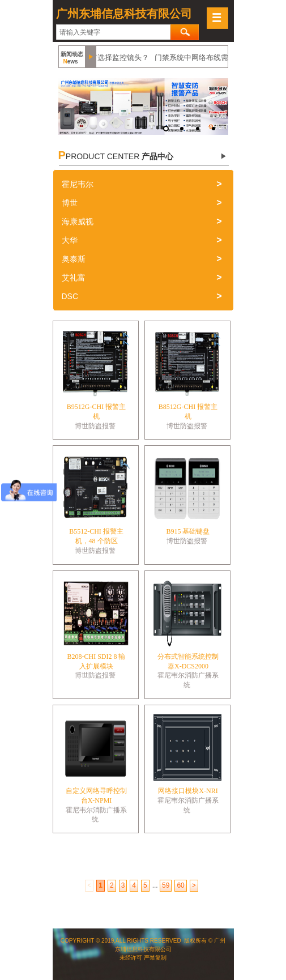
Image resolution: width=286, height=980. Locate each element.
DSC (70, 296)
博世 (70, 203)
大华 (70, 240)
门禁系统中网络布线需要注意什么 (212, 57)
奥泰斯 (74, 259)
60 (180, 885)
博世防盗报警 (95, 426)
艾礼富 (74, 278)
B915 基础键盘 (188, 531)
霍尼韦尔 (78, 184)
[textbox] (113, 32)
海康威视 (78, 221)
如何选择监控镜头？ (118, 57)
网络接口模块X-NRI (188, 791)
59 (166, 885)
